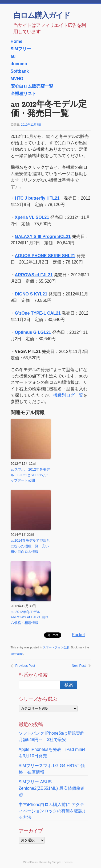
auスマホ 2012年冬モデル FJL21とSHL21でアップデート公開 (30, 475)
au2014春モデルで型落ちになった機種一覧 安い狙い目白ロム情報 (30, 546)
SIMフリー (21, 49)
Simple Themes (62, 862)
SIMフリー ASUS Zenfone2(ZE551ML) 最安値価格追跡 (52, 788)
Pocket (78, 635)
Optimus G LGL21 (33, 332)
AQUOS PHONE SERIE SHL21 (45, 256)
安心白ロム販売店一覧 (32, 86)
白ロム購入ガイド (42, 16)
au (13, 56)
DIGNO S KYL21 (31, 294)
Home (17, 41)
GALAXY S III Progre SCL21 (43, 236)
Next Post (79, 666)
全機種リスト (23, 94)
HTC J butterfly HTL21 (37, 198)
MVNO (17, 79)
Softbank (20, 71)
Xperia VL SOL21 (32, 217)
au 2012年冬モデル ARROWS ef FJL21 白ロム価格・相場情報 (30, 617)
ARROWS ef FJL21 (34, 275)
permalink (17, 654)
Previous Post (25, 666)
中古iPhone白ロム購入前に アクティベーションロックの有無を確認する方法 (53, 811)
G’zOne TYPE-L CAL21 (38, 313)
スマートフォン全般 (56, 647)
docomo (19, 64)
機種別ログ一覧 (68, 395)
